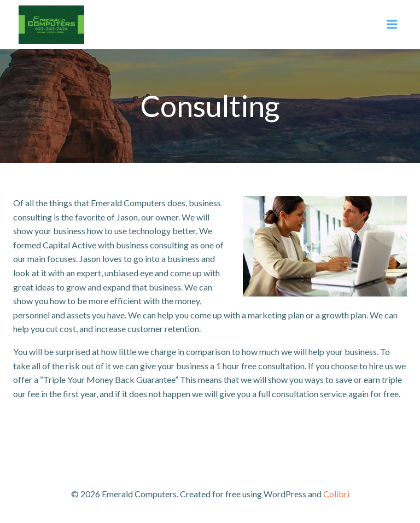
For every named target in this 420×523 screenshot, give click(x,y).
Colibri (336, 494)
